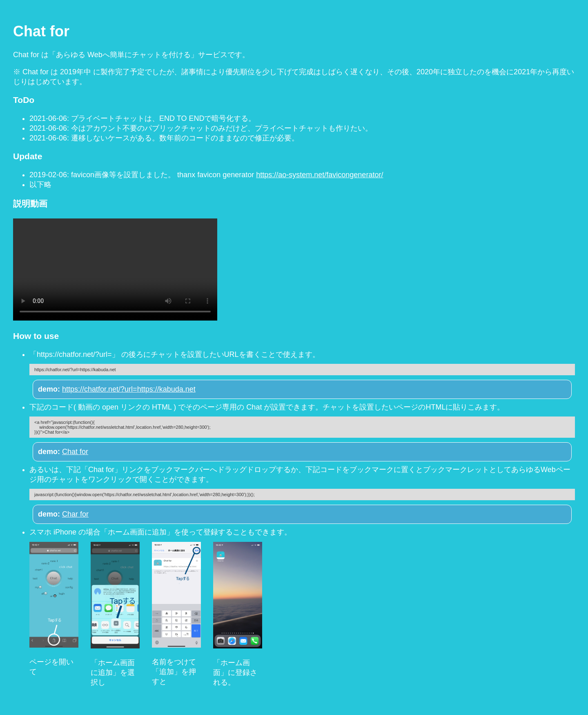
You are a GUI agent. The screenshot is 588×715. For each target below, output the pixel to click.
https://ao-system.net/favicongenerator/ (320, 175)
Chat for (75, 452)
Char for (75, 514)
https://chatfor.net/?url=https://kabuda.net (129, 389)
